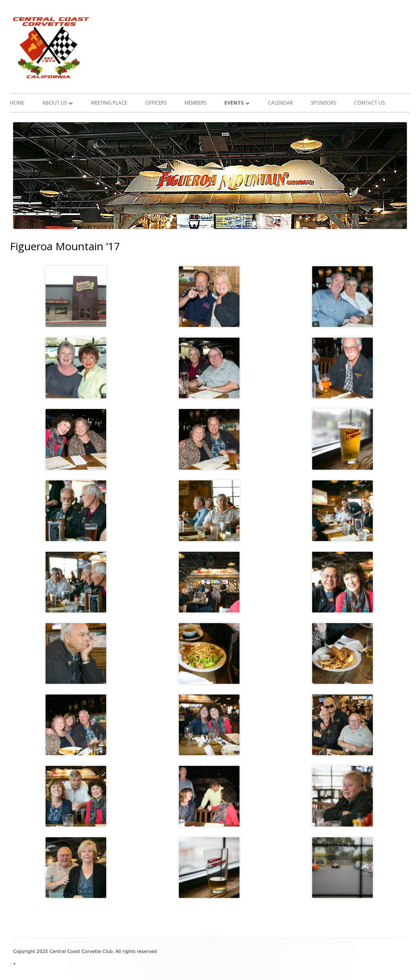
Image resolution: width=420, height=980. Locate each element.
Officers (156, 103)
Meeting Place (109, 103)
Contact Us (369, 103)
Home (17, 103)
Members (195, 103)
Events (234, 103)
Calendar (280, 103)
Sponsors (323, 103)
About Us (55, 103)
